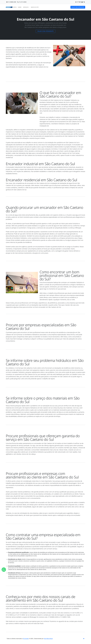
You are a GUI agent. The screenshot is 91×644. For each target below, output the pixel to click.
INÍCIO (15, 7)
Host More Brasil (48, 639)
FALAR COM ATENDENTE (78, 7)
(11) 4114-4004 (22, 2)
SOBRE (20, 7)
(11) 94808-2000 (11, 2)
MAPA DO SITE (35, 7)
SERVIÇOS (26, 7)
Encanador (26, 639)
